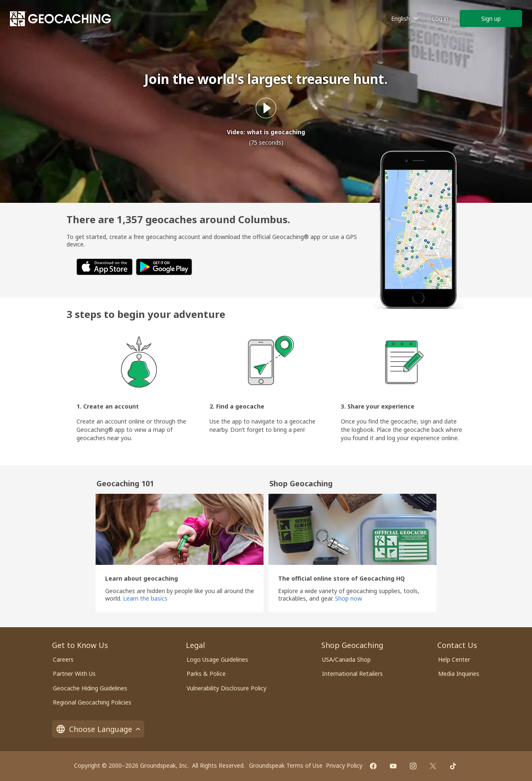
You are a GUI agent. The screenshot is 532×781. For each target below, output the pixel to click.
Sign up (491, 18)
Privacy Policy (344, 765)
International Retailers (352, 674)
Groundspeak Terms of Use (286, 765)
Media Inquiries (459, 674)
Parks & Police (206, 674)
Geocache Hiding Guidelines (90, 688)
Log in (440, 18)
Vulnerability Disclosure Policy (227, 688)
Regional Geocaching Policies (92, 702)
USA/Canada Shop (346, 659)
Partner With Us (74, 674)
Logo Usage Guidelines (217, 659)
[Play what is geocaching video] (266, 108)
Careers (63, 659)
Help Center (454, 659)
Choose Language (98, 729)
